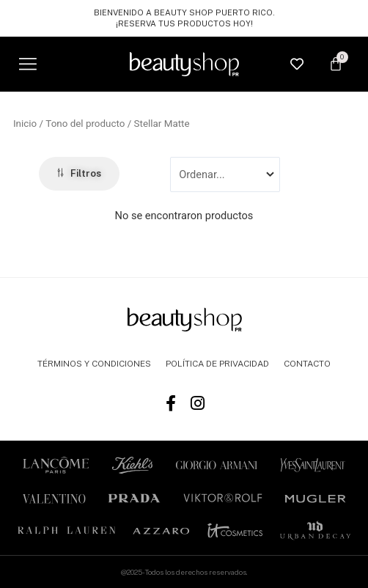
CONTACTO (307, 364)
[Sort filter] (225, 174)
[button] (27, 64)
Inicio (25, 124)
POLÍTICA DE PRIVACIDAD (217, 364)
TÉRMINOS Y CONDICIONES (94, 364)
